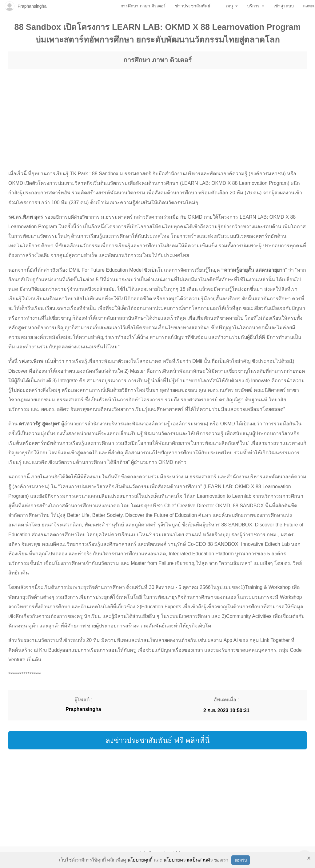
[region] (157, 113)
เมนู (232, 6)
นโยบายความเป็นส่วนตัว (188, 860)
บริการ (256, 6)
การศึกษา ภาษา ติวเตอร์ (158, 60)
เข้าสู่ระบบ (284, 6)
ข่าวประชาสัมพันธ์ (193, 6)
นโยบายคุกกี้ (140, 860)
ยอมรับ (241, 860)
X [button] (309, 858)
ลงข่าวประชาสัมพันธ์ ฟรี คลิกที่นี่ (157, 740)
